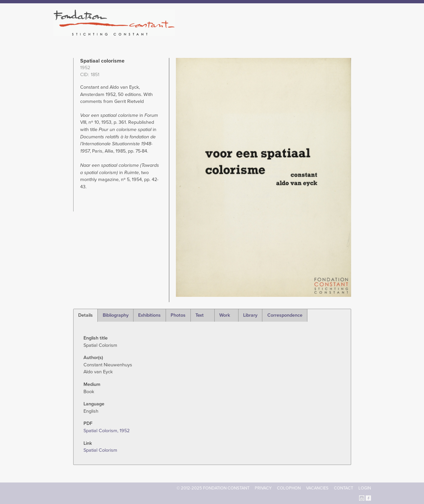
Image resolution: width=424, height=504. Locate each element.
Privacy (263, 488)
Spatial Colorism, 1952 (106, 431)
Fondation (241, 33)
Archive (324, 33)
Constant (269, 33)
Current (348, 33)
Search (368, 32)
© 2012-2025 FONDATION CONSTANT (213, 488)
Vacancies (317, 488)
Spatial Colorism (100, 450)
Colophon (289, 488)
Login (365, 488)
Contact (344, 488)
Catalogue (298, 33)
